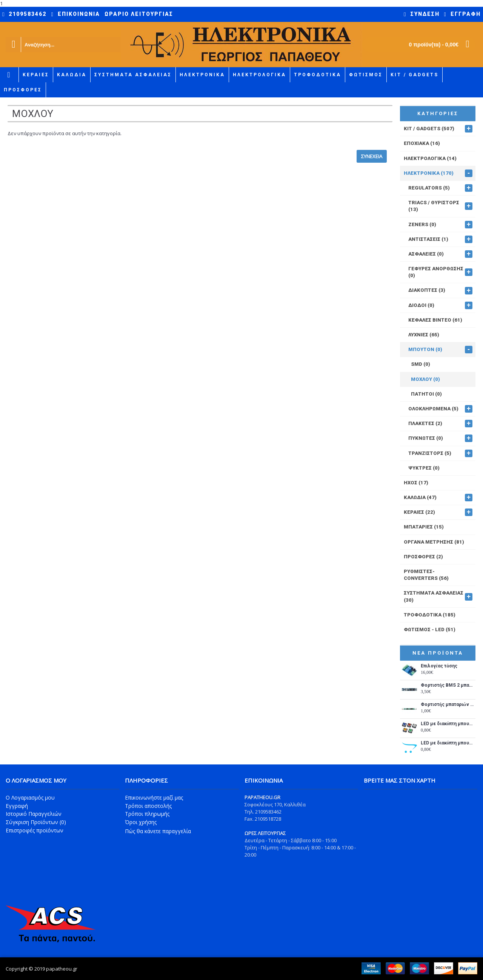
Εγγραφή (17, 806)
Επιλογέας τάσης (439, 666)
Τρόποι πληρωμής (147, 814)
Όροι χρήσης (141, 822)
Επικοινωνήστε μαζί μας (154, 797)
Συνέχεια (372, 156)
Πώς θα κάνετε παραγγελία (158, 831)
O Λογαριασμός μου (30, 797)
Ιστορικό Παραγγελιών (34, 814)
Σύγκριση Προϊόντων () (36, 822)
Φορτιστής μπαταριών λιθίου (447, 705)
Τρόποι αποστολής (148, 806)
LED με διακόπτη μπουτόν (447, 724)
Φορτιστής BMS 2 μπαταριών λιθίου (447, 685)
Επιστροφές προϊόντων (35, 830)
